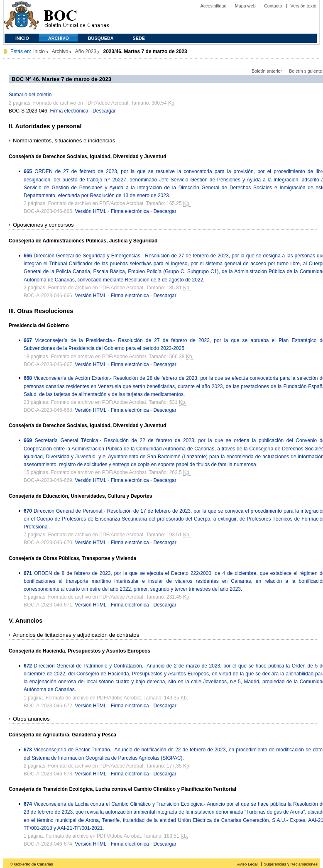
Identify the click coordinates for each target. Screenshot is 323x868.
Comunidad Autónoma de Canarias (21, 17)
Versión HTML (91, 211)
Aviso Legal (247, 864)
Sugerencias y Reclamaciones (291, 864)
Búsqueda (101, 38)
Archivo (59, 38)
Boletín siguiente (306, 71)
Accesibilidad (213, 6)
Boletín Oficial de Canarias (76, 17)
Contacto (273, 6)
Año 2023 (86, 51)
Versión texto (303, 6)
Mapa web (245, 6)
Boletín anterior (267, 71)
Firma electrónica (69, 111)
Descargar (104, 111)
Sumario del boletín (30, 95)
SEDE (139, 38)
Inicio (22, 38)
